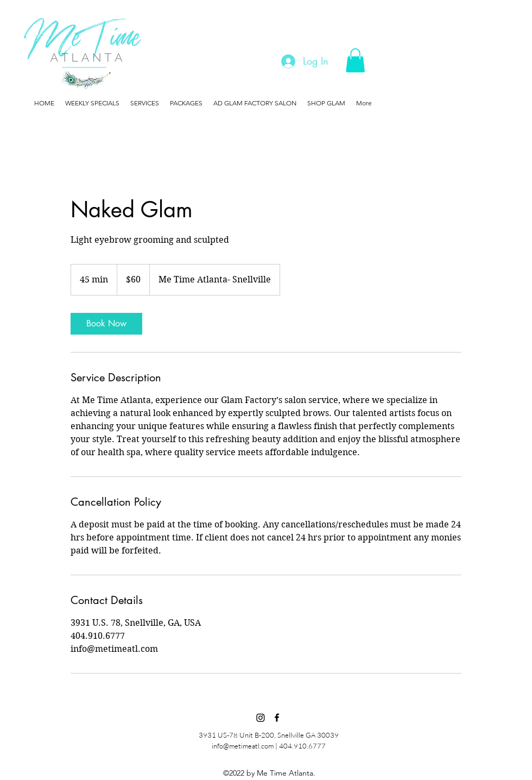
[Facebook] (277, 718)
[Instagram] (261, 718)
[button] (355, 60)
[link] (106, 324)
